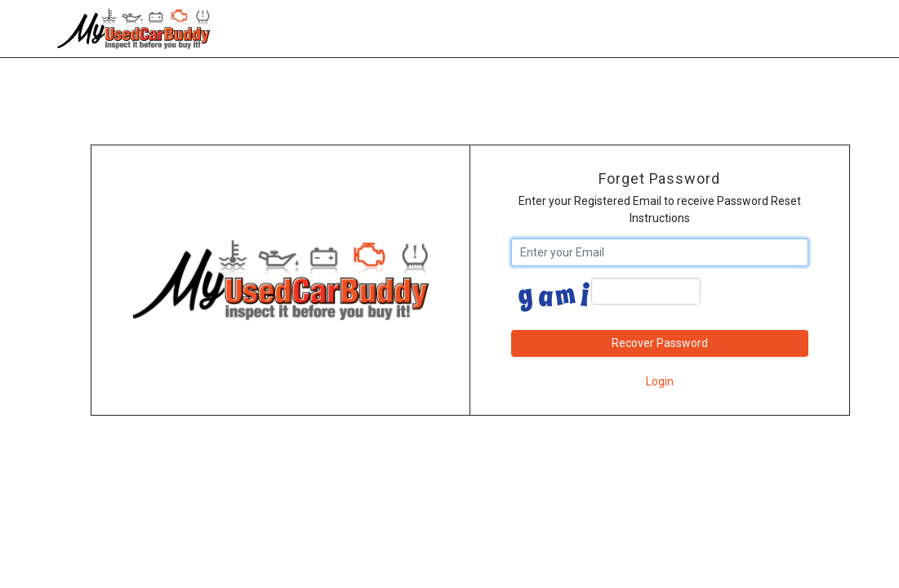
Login (660, 381)
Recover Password (660, 343)
